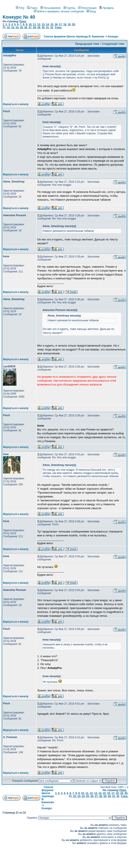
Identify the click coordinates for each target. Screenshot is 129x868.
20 (73, 24)
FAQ (20, 8)
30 (43, 27)
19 (69, 24)
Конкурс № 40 (19, 17)
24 (17, 27)
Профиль (107, 8)
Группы (69, 8)
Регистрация (87, 8)
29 (39, 27)
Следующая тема (113, 44)
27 (30, 27)
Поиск (32, 8)
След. (58, 27)
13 (43, 24)
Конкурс (113, 37)
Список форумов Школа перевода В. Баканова (74, 37)
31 (47, 27)
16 (56, 24)
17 (60, 24)
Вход (91, 11)
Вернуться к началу (16, 104)
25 (21, 27)
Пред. (23, 21)
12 (39, 24)
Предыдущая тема (87, 44)
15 (52, 24)
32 (52, 27)
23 (13, 27)
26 (26, 27)
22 (8, 27)
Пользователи (50, 8)
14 (47, 24)
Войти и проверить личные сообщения (59, 11)
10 (30, 24)
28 (34, 27)
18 (65, 24)
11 (34, 24)
